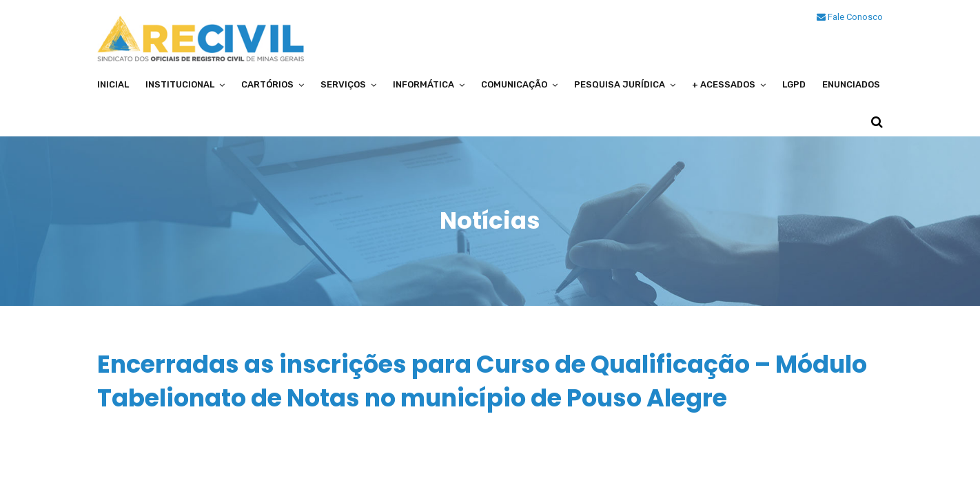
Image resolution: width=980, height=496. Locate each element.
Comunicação (514, 84)
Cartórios (267, 84)
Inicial (113, 84)
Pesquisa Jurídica (620, 84)
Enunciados (851, 84)
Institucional (180, 84)
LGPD (794, 84)
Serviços (343, 84)
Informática (423, 84)
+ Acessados (724, 84)
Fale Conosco (850, 17)
